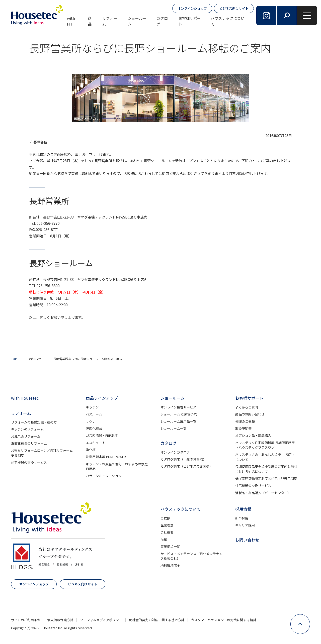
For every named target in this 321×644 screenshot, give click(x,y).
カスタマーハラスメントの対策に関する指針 (224, 620)
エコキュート (96, 443)
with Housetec (25, 398)
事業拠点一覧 (170, 546)
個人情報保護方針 (60, 620)
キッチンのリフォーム (27, 429)
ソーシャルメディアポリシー (101, 620)
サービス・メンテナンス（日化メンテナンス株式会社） (191, 556)
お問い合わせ (247, 540)
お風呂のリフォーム (26, 436)
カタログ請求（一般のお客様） (183, 459)
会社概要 (167, 532)
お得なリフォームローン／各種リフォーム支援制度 (42, 453)
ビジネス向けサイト (234, 8)
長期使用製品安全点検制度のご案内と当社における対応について (266, 469)
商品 (90, 21)
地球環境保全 (170, 565)
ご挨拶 (165, 518)
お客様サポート (190, 21)
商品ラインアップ (102, 398)
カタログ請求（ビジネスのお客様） (187, 466)
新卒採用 (242, 518)
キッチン (92, 407)
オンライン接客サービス (178, 407)
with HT (71, 21)
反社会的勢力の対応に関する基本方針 (157, 620)
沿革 (164, 539)
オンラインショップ (192, 8)
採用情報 (243, 509)
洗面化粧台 (94, 428)
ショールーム (137, 21)
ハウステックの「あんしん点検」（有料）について (265, 457)
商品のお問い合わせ (250, 414)
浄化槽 (91, 450)
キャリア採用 (245, 525)
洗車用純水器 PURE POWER (106, 457)
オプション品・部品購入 (253, 435)
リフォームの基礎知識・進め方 (34, 422)
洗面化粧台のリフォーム (29, 443)
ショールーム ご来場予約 (179, 414)
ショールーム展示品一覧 (178, 421)
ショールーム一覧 (174, 428)
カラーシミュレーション (104, 476)
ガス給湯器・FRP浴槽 (102, 435)
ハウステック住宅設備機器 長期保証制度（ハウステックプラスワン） (265, 445)
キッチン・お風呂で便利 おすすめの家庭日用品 (117, 466)
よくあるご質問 (247, 407)
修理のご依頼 (245, 421)
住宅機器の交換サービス (29, 462)
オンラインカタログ (175, 452)
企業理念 (167, 525)
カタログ (162, 21)
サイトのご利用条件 (26, 620)
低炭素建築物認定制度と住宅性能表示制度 (266, 478)
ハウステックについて (228, 21)
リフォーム (110, 21)
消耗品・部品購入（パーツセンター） (263, 493)
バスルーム (94, 414)
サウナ (91, 421)
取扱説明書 (243, 428)
